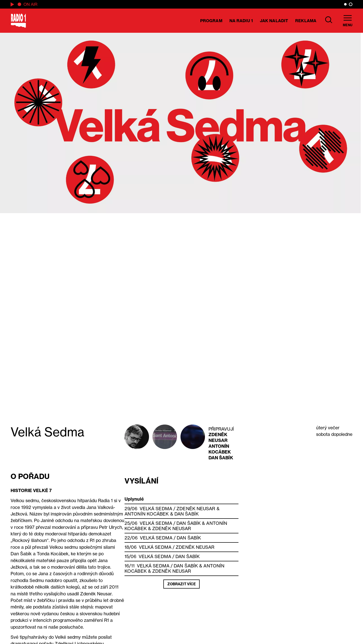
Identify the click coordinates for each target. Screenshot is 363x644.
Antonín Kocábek (220, 449)
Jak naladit (274, 21)
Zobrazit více (181, 584)
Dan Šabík (221, 458)
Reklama (306, 21)
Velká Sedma (156, 509)
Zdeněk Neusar (218, 437)
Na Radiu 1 (241, 21)
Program (211, 21)
